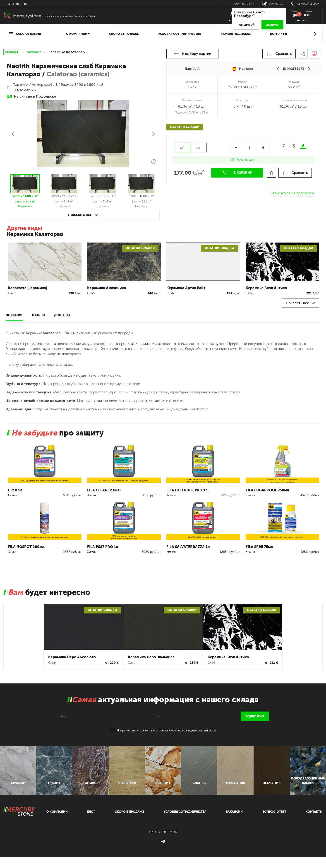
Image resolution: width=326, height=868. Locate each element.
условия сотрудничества (180, 34)
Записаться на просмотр (292, 192)
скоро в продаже (124, 34)
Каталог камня (25, 34)
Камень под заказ (236, 34)
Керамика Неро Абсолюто (72, 657)
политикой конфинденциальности (187, 730)
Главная (11, 52)
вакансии (234, 822)
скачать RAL (270, 4)
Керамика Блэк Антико (228, 657)
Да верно (268, 25)
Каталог (34, 52)
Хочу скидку (243, 159)
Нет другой (242, 25)
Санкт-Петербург (240, 4)
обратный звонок (304, 4)
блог (91, 822)
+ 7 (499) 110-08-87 (15, 4)
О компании (57, 822)
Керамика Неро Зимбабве (151, 657)
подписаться (255, 716)
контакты (314, 822)
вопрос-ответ (274, 822)
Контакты (279, 34)
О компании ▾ (78, 34)
